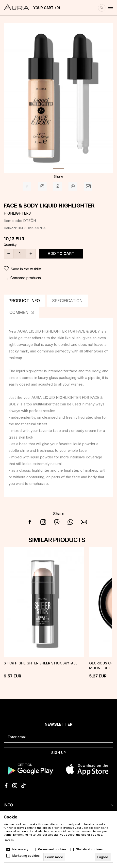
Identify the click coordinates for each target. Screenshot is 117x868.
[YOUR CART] (45, 8)
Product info (24, 301)
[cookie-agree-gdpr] (103, 857)
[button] (58, 269)
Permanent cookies (52, 849)
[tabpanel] (58, 97)
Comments (22, 312)
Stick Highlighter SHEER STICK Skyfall (41, 663)
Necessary (20, 849)
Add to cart (61, 253)
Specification (67, 301)
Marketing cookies (26, 856)
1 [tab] (58, 169)
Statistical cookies (89, 849)
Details (9, 840)
